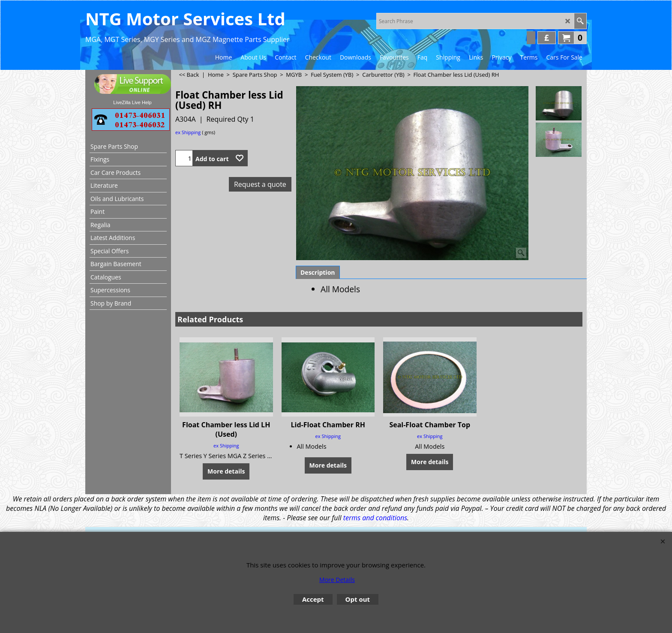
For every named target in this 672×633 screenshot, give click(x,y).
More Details (337, 580)
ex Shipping (188, 132)
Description (318, 272)
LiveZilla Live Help (132, 102)
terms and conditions (375, 518)
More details (226, 471)
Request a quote (260, 184)
